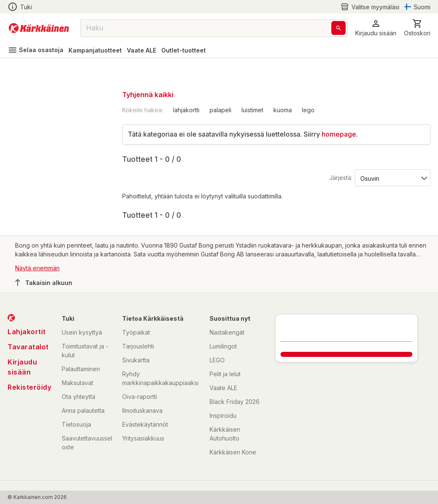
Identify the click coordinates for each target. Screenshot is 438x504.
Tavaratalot (28, 347)
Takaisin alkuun (44, 282)
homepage (339, 134)
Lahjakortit (27, 332)
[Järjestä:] (392, 178)
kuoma (283, 110)
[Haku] (338, 28)
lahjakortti (186, 110)
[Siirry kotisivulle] (39, 28)
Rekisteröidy (29, 387)
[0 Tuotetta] (417, 28)
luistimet (252, 110)
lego (308, 110)
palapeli (220, 110)
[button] (376, 28)
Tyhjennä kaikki (148, 95)
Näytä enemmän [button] (37, 268)
